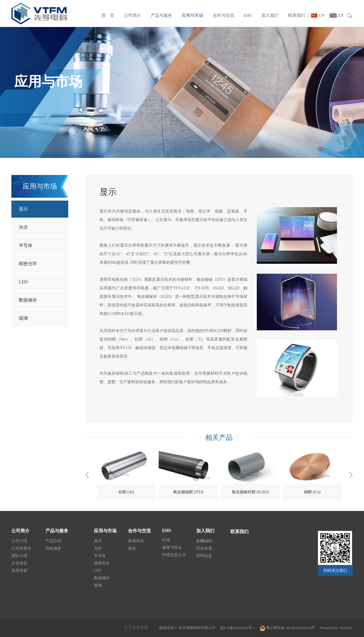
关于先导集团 (136, 627)
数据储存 (28, 300)
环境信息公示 (174, 555)
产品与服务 (161, 15)
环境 (166, 540)
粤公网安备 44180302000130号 (288, 628)
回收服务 (53, 548)
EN (337, 16)
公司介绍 (19, 541)
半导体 (26, 245)
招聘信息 (204, 556)
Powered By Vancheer (336, 628)
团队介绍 (19, 556)
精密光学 (28, 264)
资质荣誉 (19, 571)
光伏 (23, 227)
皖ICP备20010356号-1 (238, 628)
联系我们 (297, 15)
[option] (126, 475)
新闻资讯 (136, 541)
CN (318, 16)
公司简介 (133, 15)
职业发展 (204, 548)
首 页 (108, 15)
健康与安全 (172, 548)
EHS (248, 15)
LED (23, 282)
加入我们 (270, 15)
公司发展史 (21, 548)
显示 (23, 209)
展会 (132, 548)
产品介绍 (53, 541)
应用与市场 (192, 15)
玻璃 (23, 318)
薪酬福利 (204, 541)
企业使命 (19, 563)
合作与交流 (223, 15)
